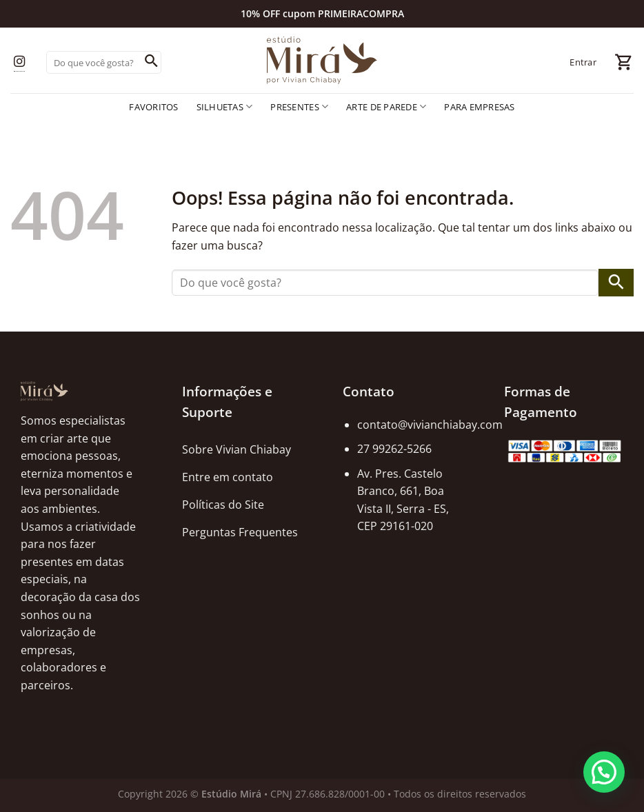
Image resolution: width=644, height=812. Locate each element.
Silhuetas (225, 106)
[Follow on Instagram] (19, 62)
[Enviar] (151, 63)
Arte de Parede (386, 106)
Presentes (299, 106)
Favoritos (153, 107)
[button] (604, 772)
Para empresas (479, 107)
